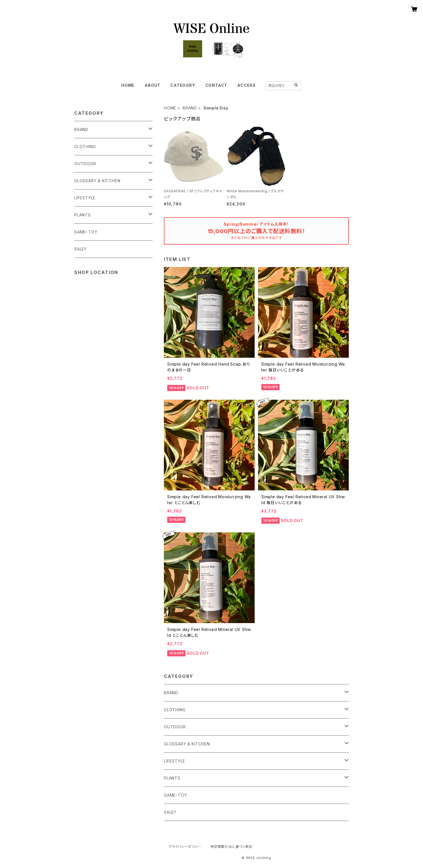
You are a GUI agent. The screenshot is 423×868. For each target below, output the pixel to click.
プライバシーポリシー (185, 847)
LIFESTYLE (175, 761)
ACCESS (247, 85)
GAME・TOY (175, 795)
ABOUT (152, 85)
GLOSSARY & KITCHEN (187, 744)
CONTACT (216, 85)
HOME (128, 85)
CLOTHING (175, 710)
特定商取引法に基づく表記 (231, 847)
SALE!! (170, 812)
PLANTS (172, 778)
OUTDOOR (175, 727)
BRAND (190, 108)
